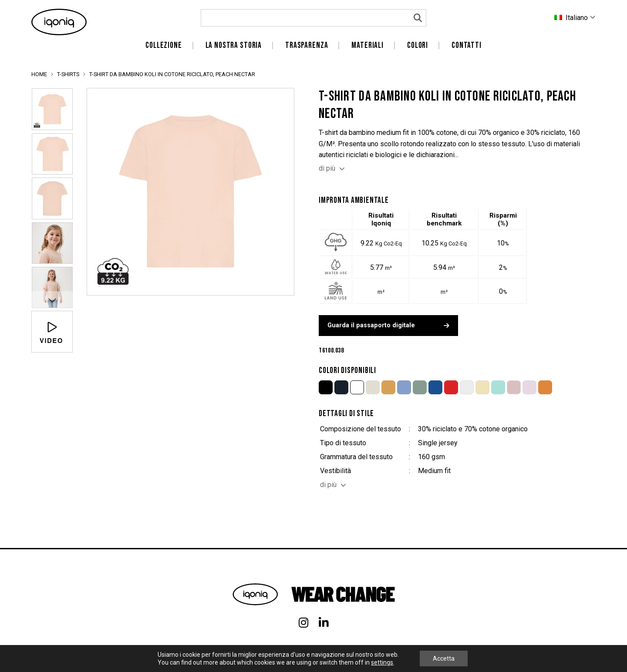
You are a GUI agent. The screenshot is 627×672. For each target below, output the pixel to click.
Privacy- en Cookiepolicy (565, 658)
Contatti (467, 45)
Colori (418, 45)
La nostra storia (234, 45)
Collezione (163, 45)
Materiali (367, 45)
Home (39, 74)
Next (52, 300)
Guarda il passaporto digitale (388, 325)
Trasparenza (307, 45)
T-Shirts (68, 74)
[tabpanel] (190, 192)
